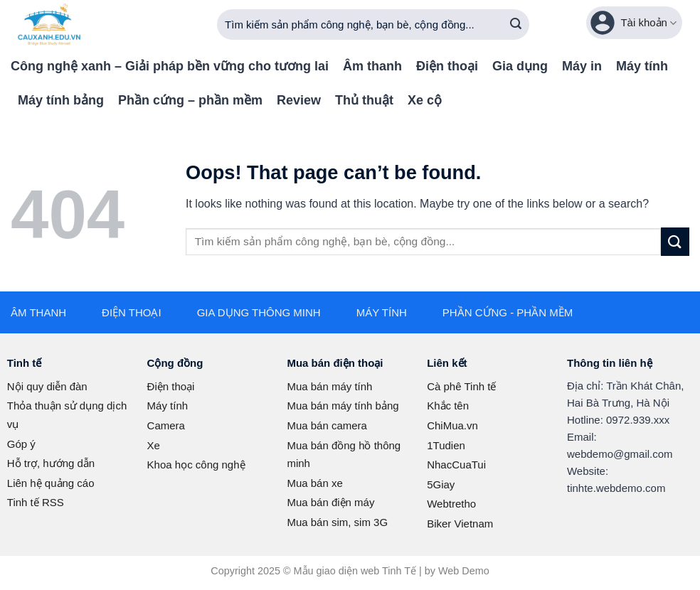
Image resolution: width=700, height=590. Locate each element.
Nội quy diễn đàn (47, 386)
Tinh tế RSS (36, 502)
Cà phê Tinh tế (461, 386)
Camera (166, 425)
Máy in (582, 66)
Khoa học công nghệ (196, 465)
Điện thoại (447, 66)
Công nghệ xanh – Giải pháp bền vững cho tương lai (170, 66)
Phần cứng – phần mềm (190, 100)
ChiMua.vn (452, 425)
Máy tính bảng (61, 100)
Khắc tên (448, 406)
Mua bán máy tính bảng (343, 406)
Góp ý (21, 444)
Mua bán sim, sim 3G (337, 522)
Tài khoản (632, 23)
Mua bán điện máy (330, 502)
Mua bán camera (327, 425)
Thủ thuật (364, 100)
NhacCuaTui (456, 465)
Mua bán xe (314, 483)
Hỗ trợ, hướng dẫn (51, 463)
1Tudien (446, 445)
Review (299, 100)
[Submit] (516, 25)
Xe (154, 445)
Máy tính (642, 66)
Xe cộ (425, 100)
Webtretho (451, 504)
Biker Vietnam (460, 524)
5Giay (441, 484)
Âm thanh (372, 66)
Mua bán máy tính (329, 386)
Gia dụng (520, 66)
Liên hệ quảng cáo (51, 483)
